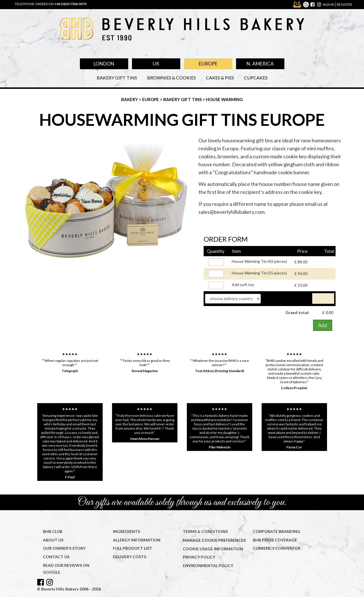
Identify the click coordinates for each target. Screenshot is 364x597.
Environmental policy (208, 566)
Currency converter (276, 548)
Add (323, 325)
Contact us (56, 557)
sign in (329, 4)
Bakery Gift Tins (117, 78)
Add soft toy (243, 285)
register (345, 4)
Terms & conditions (205, 531)
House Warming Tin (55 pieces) (259, 273)
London (104, 64)
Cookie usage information (213, 549)
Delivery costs (130, 557)
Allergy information (137, 540)
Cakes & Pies (220, 78)
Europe (208, 64)
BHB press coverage (275, 540)
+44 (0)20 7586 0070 (70, 4)
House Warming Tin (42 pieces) (259, 261)
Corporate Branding (277, 531)
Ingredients (126, 531)
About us (53, 540)
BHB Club (53, 531)
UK (156, 64)
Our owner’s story (64, 548)
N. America (260, 64)
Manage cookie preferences (214, 540)
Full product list (133, 548)
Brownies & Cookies (171, 78)
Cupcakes (256, 78)
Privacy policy (199, 557)
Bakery (130, 99)
